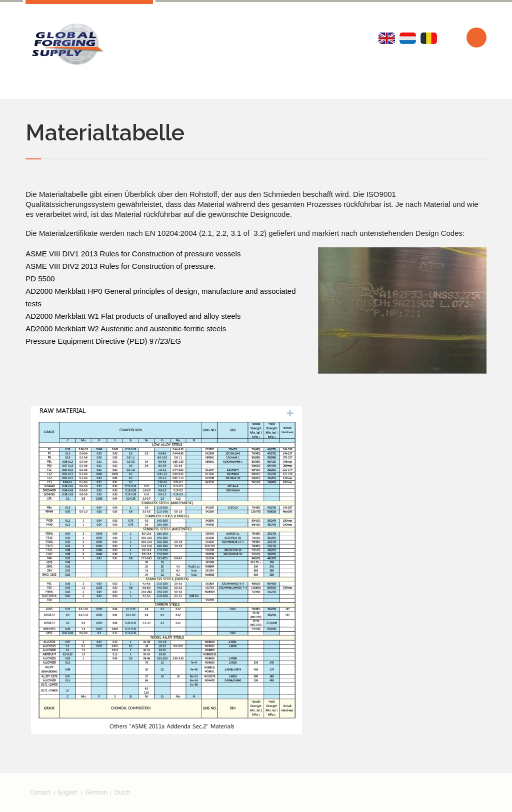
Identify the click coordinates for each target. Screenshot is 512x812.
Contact (40, 793)
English (68, 793)
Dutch (122, 793)
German (96, 793)
